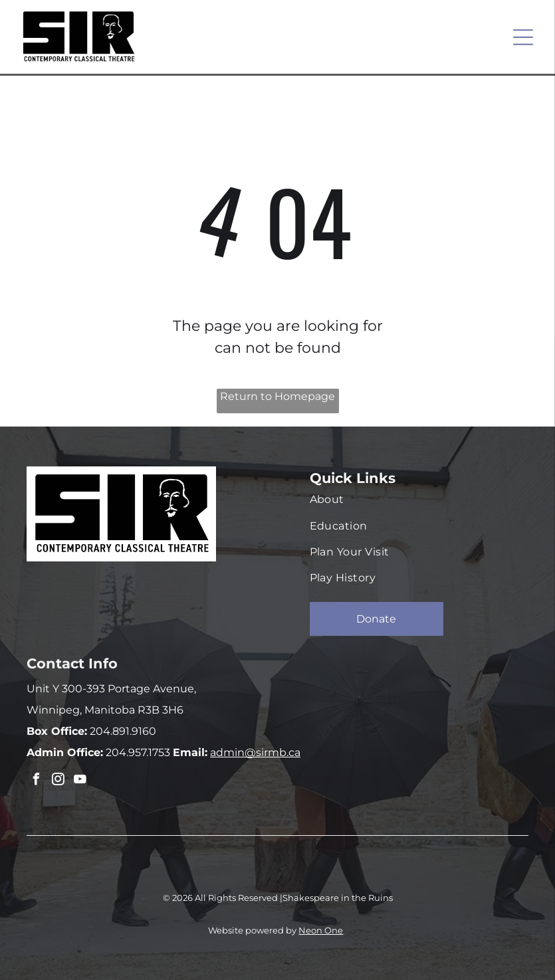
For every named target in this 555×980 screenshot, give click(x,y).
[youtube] (80, 781)
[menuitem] (412, 499)
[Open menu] (523, 37)
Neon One (321, 930)
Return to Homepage (277, 396)
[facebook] (36, 781)
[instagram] (58, 781)
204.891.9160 (122, 731)
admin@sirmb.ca (255, 752)
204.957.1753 (137, 752)
